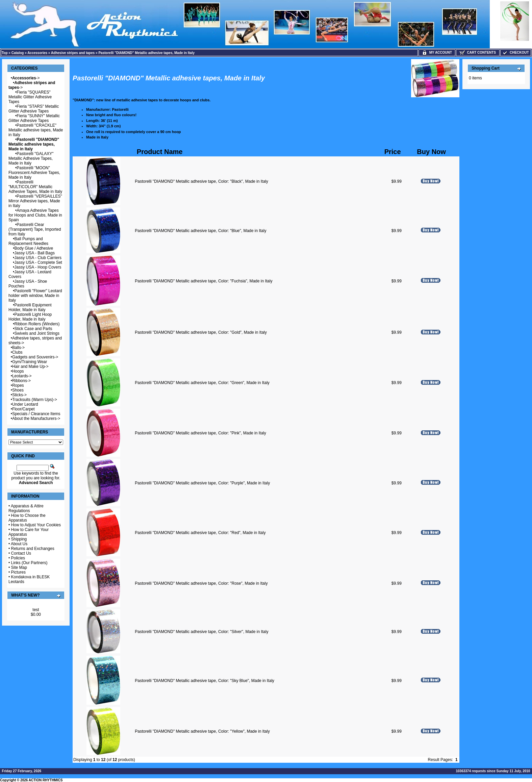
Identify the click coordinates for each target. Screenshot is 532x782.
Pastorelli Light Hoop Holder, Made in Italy (30, 317)
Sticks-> (19, 395)
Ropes (18, 385)
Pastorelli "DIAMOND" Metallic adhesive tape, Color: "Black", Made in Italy (201, 181)
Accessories (37, 53)
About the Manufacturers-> (36, 419)
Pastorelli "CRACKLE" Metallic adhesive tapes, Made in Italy (36, 130)
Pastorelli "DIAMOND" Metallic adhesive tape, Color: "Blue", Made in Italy (200, 231)
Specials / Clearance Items (36, 414)
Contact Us (21, 553)
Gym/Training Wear (30, 362)
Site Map (19, 567)
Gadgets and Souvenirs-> (35, 357)
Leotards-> (22, 376)
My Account (437, 53)
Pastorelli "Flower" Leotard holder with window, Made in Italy (35, 296)
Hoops (18, 371)
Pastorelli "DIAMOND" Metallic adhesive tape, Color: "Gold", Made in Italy (201, 332)
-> (26, 78)
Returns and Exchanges (33, 549)
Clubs (17, 352)
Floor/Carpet (23, 409)
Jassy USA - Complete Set (38, 262)
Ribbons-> (21, 381)
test (36, 610)
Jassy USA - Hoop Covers (38, 267)
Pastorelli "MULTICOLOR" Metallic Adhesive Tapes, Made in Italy (35, 187)
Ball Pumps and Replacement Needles (28, 241)
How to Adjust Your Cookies (36, 525)
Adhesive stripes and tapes (73, 53)
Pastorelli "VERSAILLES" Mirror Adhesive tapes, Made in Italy (35, 201)
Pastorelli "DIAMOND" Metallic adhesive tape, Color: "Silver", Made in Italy (201, 632)
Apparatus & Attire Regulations (26, 508)
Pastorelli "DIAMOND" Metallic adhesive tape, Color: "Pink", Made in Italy (200, 433)
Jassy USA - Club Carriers (38, 258)
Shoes (18, 390)
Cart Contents (478, 53)
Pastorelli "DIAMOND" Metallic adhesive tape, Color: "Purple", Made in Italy (202, 483)
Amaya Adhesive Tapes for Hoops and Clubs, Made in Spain (35, 215)
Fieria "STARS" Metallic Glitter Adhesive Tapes (34, 109)
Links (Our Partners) (29, 563)
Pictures (18, 572)
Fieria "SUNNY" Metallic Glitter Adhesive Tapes (34, 118)
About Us (19, 544)
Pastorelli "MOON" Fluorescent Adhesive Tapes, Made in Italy (34, 173)
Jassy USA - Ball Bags (35, 253)
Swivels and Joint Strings (37, 333)
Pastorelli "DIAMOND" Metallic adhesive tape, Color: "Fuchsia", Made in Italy (204, 281)
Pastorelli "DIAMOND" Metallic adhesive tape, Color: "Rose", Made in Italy (201, 583)
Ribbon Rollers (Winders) (37, 324)
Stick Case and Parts (33, 329)
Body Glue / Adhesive (34, 248)
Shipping (19, 539)
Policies (18, 558)
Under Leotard (25, 404)
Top (5, 53)
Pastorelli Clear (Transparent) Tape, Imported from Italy (35, 229)
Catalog (18, 53)
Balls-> (18, 348)
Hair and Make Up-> (30, 367)
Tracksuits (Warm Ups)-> (35, 400)
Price (393, 152)
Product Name (160, 152)
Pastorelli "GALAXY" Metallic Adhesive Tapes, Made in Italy (31, 158)
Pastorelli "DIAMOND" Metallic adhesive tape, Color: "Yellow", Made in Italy (202, 731)
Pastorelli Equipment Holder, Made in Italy (30, 307)
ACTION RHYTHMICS (46, 780)
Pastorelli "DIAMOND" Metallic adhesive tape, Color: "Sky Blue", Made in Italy (205, 681)
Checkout (515, 53)
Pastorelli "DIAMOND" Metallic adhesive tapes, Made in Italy (146, 53)
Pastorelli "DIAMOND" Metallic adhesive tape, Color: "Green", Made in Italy (202, 383)
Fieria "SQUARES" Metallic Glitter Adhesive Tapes (30, 97)
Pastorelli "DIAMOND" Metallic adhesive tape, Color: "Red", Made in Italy (200, 533)
